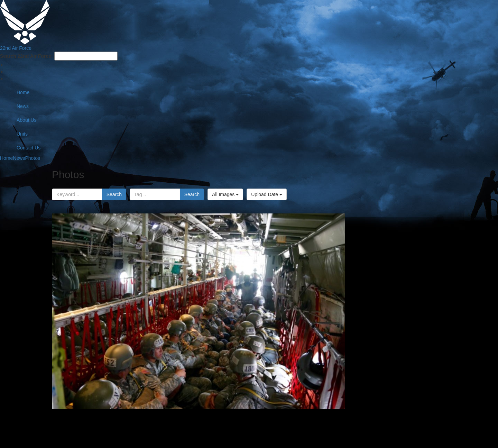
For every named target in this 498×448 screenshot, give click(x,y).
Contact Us (29, 148)
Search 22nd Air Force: (26, 56)
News (23, 106)
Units (22, 134)
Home (23, 92)
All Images (225, 194)
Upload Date (267, 194)
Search (114, 194)
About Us (27, 120)
